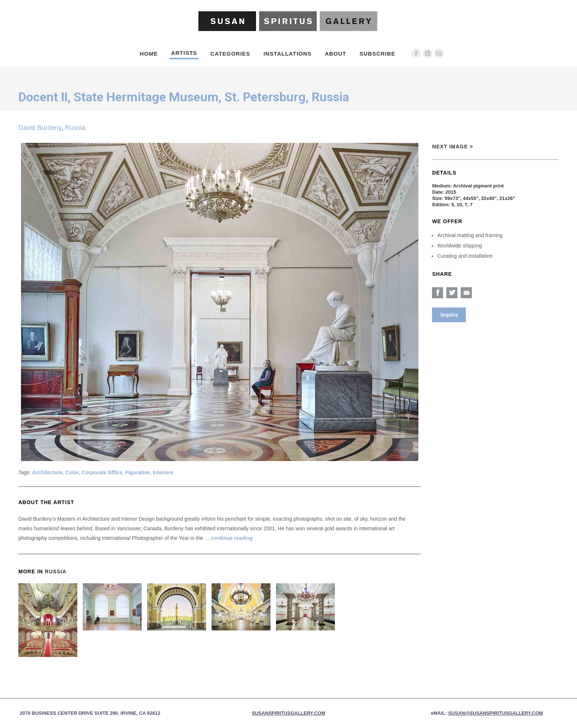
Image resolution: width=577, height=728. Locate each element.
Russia (75, 128)
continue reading (232, 538)
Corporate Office (102, 472)
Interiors (163, 472)
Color (72, 472)
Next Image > (452, 147)
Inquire (449, 315)
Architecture (47, 472)
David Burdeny (40, 128)
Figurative (137, 472)
